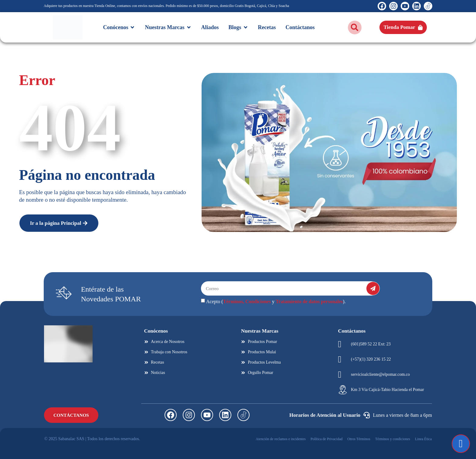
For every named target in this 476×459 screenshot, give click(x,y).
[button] (355, 27)
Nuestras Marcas (260, 331)
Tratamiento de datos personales (309, 301)
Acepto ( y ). (276, 301)
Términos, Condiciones (247, 301)
